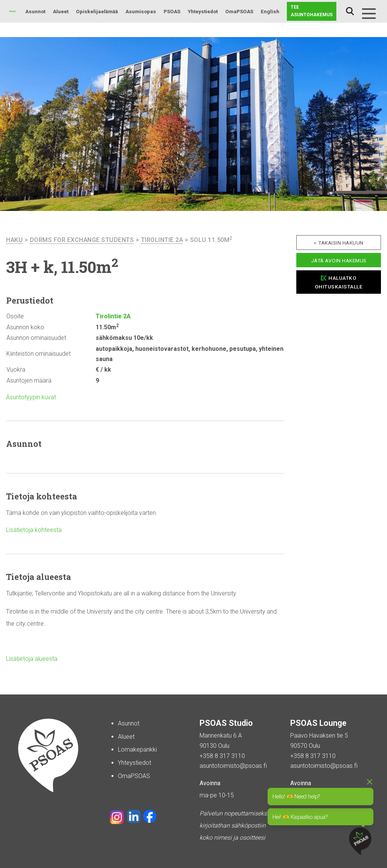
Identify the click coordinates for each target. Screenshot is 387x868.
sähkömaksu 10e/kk (124, 338)
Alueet (61, 11)
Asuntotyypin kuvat (31, 397)
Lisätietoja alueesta (32, 659)
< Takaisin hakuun (339, 243)
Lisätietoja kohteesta (34, 530)
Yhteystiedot (203, 11)
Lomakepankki (137, 749)
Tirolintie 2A (162, 240)
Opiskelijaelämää (97, 11)
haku (14, 240)
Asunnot (35, 11)
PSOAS (172, 11)
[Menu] (369, 14)
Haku (350, 11)
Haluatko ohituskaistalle (339, 282)
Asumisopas (141, 11)
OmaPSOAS (239, 11)
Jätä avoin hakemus (339, 260)
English (270, 11)
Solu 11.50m (211, 240)
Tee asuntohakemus (312, 11)
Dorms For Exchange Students (82, 240)
